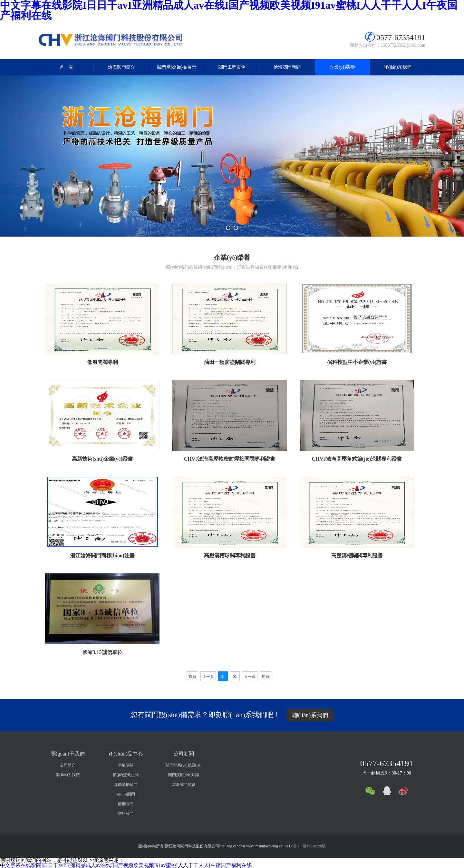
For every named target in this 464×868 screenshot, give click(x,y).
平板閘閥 (126, 765)
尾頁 (266, 677)
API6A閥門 (126, 794)
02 (235, 677)
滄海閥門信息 (184, 785)
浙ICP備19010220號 (309, 846)
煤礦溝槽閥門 (126, 785)
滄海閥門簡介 (121, 67)
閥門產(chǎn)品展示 (177, 67)
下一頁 (250, 677)
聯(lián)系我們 (398, 67)
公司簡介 (68, 765)
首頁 (192, 677)
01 (223, 677)
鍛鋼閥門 (126, 804)
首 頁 (66, 67)
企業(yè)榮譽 (342, 67)
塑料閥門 (126, 814)
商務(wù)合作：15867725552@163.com (387, 45)
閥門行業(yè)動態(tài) (184, 765)
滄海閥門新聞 (287, 67)
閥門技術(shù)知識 (184, 775)
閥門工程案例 (232, 67)
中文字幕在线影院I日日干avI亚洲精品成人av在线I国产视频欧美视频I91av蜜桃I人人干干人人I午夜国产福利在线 (126, 865)
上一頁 (208, 677)
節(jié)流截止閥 (126, 775)
